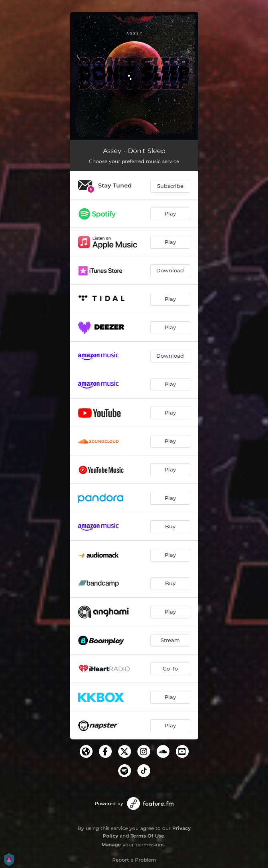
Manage (111, 845)
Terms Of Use (147, 836)
